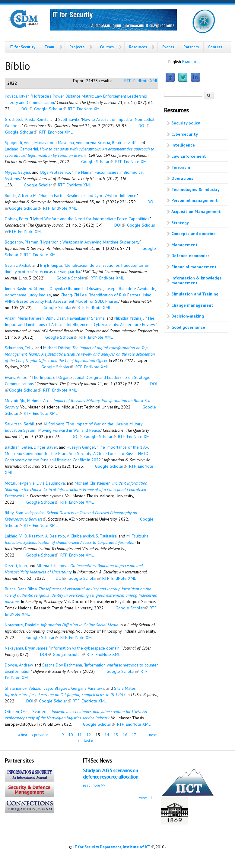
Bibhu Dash (56, 318)
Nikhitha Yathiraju (129, 318)
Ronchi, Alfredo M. (21, 195)
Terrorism (181, 167)
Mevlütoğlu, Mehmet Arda (28, 401)
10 (71, 735)
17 (134, 735)
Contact (215, 47)
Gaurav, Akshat (18, 265)
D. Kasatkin (34, 536)
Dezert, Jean (16, 566)
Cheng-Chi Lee (74, 295)
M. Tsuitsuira (137, 536)
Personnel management (195, 200)
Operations (182, 178)
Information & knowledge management (197, 281)
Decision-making (188, 316)
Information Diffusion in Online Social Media (79, 625)
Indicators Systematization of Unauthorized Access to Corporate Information (70, 542)
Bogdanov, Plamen (22, 242)
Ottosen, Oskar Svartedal (27, 712)
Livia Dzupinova (51, 483)
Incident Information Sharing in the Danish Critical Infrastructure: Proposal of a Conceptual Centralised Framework (76, 489)
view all (146, 798)
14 (107, 735)
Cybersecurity (185, 134)
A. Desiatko (55, 536)
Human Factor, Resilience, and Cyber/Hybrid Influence (88, 195)
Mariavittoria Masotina (54, 143)
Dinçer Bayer (45, 447)
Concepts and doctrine (194, 234)
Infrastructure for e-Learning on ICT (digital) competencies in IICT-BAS (65, 695)
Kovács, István (17, 96)
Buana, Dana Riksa (21, 589)
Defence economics (191, 256)
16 (125, 735)
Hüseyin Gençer (81, 447)
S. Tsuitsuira (106, 536)
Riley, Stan (14, 513)
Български (191, 62)
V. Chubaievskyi (80, 536)
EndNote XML (146, 81)
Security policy (186, 123)
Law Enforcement (189, 156)
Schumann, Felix (19, 348)
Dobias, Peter (17, 219)
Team (49, 47)
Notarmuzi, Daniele (22, 625)
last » (88, 741)
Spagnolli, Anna (19, 143)
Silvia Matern (126, 688)
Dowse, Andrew (19, 665)
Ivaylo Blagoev (56, 688)
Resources (138, 47)
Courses (107, 47)
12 (89, 735)
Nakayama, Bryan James (26, 648)
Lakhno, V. (14, 536)
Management (184, 245)
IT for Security (22, 47)
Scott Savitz (69, 119)
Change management (192, 305)
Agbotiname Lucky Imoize (28, 295)
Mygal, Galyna (17, 172)
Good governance (188, 327)
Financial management (194, 267)
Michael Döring (57, 348)
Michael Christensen (92, 483)
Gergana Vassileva (88, 688)
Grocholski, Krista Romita (27, 119)
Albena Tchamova (52, 566)
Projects (77, 47)
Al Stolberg (54, 424)
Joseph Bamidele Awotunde (130, 289)
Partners (191, 47)
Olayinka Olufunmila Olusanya (76, 289)
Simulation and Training (195, 294)
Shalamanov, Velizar (23, 688)
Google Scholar (50, 109)
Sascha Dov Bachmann (62, 665)
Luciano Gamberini (21, 149)
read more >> (94, 785)
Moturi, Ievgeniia (20, 483)
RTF (128, 81)
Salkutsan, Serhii (19, 424)
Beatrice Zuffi (124, 143)
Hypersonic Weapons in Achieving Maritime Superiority (90, 242)
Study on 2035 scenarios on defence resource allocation (111, 774)
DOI (27, 109)
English (175, 62)
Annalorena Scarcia (93, 143)
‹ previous (40, 735)
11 (80, 735)
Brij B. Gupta (51, 265)
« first (23, 735)
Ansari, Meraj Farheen (24, 318)
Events (168, 47)
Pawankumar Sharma (86, 318)
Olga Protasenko (55, 172)
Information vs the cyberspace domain (85, 648)
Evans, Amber (17, 377)
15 (116, 735)
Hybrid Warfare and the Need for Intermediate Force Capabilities (90, 219)
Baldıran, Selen (18, 447)
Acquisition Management (196, 211)
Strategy (180, 223)
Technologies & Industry (195, 189)
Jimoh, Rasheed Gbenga (26, 289)
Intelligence (183, 145)
